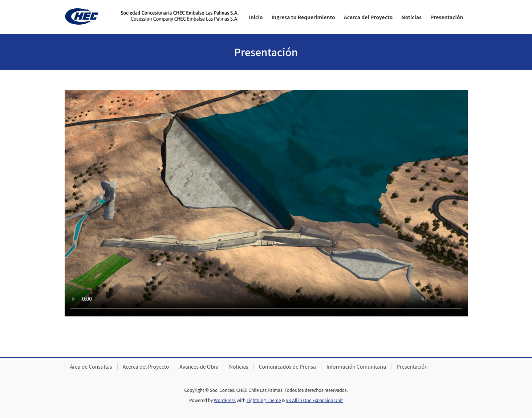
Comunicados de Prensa (287, 366)
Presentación (412, 366)
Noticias (239, 366)
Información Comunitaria (356, 366)
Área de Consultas (91, 366)
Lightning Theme (264, 400)
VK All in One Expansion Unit (314, 400)
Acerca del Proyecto (146, 366)
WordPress (225, 400)
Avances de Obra (199, 366)
